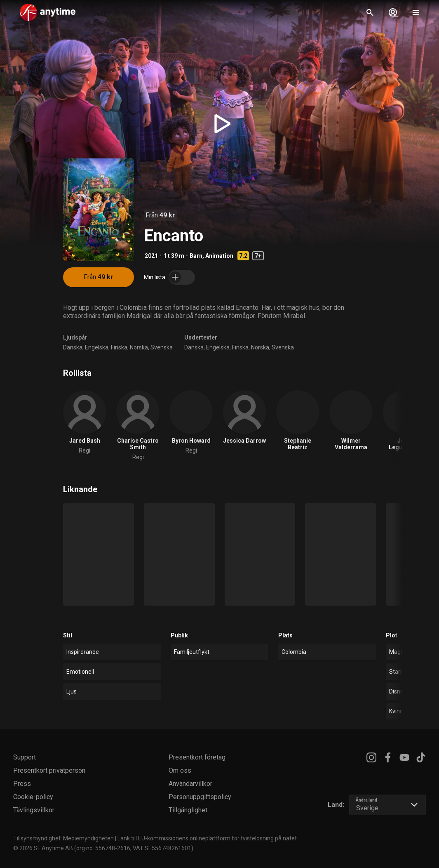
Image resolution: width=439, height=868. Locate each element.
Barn (196, 256)
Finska (119, 347)
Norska (139, 347)
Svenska (162, 347)
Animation (219, 256)
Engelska (97, 347)
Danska (73, 347)
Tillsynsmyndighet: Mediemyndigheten (63, 838)
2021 (151, 256)
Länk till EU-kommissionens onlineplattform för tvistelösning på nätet (207, 838)
